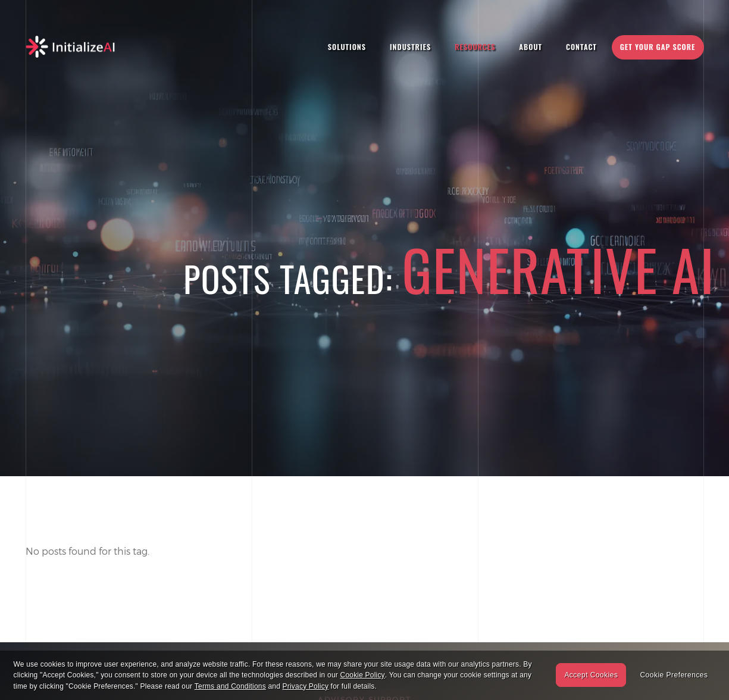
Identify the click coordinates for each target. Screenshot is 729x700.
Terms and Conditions (230, 686)
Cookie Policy (363, 675)
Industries (410, 47)
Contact (581, 47)
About (531, 47)
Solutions (347, 47)
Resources (475, 47)
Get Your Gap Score (658, 47)
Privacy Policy (306, 686)
